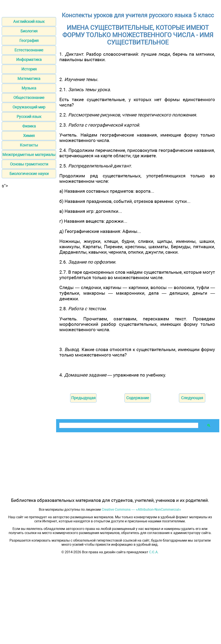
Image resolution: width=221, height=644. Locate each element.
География (29, 41)
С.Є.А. (154, 552)
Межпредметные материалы (29, 155)
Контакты (29, 145)
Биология (29, 31)
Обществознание (29, 98)
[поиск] (128, 425)
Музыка (29, 88)
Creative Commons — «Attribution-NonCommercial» (141, 510)
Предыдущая (83, 398)
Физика (29, 126)
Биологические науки (29, 174)
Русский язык (29, 117)
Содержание (138, 398)
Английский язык (29, 21)
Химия (29, 136)
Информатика (29, 60)
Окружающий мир (29, 107)
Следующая (192, 398)
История (29, 69)
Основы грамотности (29, 164)
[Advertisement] (29, 253)
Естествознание (29, 50)
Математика (29, 79)
